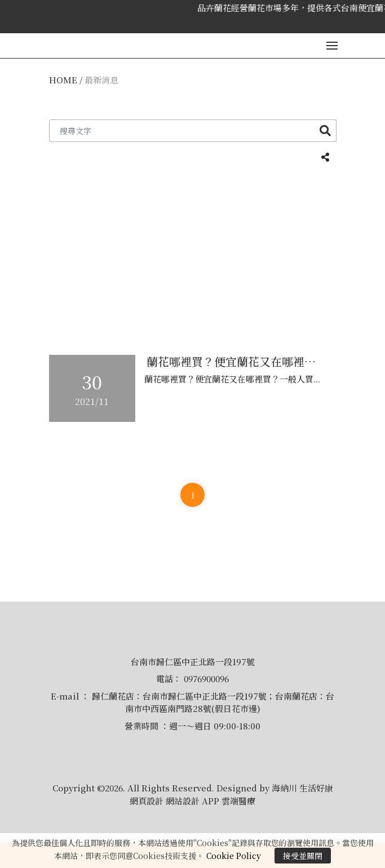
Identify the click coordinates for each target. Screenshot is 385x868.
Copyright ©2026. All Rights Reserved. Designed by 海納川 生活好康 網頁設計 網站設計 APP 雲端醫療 (193, 794)
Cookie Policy (234, 856)
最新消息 (101, 80)
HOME (63, 80)
